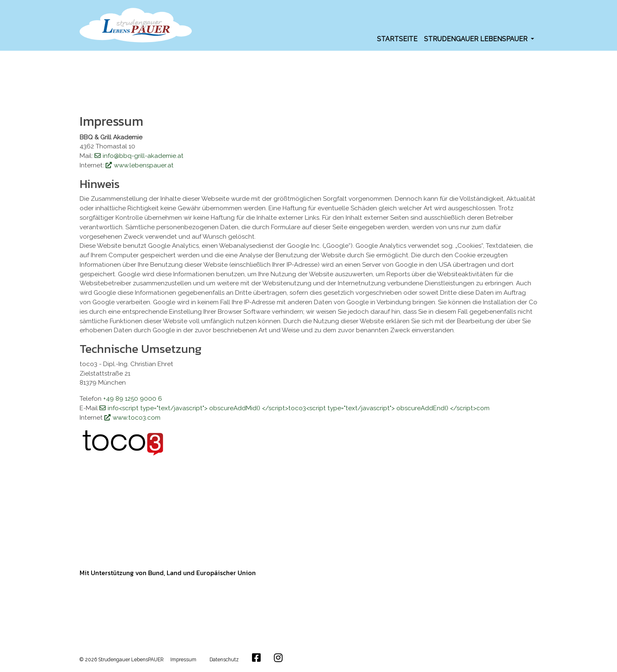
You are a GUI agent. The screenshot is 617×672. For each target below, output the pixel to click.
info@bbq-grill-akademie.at (143, 156)
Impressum (183, 660)
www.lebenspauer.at (144, 165)
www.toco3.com (137, 418)
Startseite (397, 39)
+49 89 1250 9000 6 (133, 399)
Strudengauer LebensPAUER (477, 39)
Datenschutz (224, 660)
